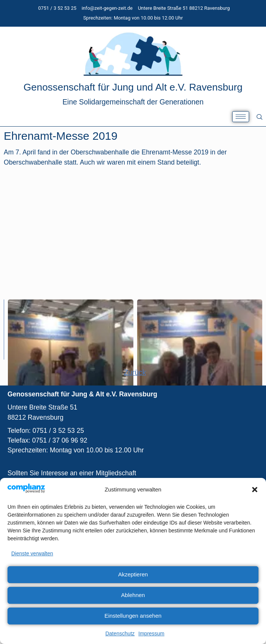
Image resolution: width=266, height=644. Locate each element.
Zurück (135, 372)
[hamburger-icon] (241, 117)
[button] (255, 490)
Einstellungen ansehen (133, 616)
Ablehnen (133, 595)
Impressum (151, 633)
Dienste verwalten (32, 553)
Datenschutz (120, 633)
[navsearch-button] (259, 117)
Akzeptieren (133, 574)
